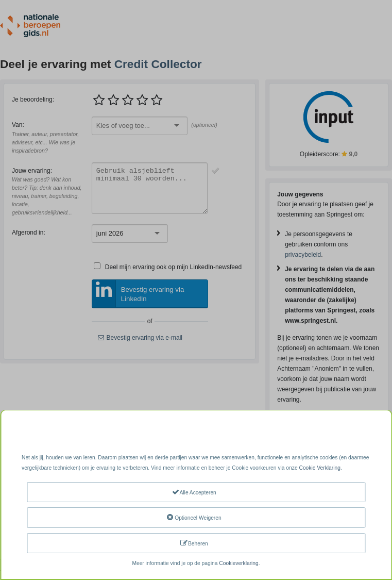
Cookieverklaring (238, 563)
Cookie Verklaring (319, 468)
